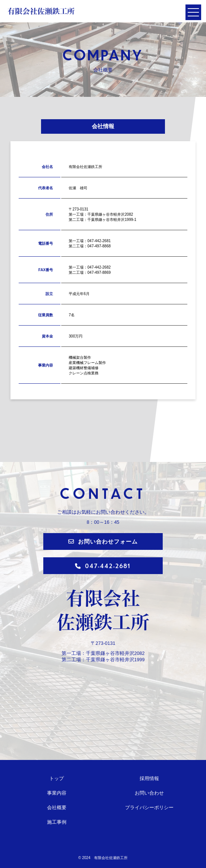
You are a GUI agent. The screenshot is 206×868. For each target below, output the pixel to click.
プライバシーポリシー (149, 808)
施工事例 (57, 822)
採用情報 (149, 779)
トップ (57, 779)
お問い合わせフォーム (103, 541)
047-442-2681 (103, 566)
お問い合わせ (149, 793)
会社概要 (57, 808)
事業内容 (57, 793)
